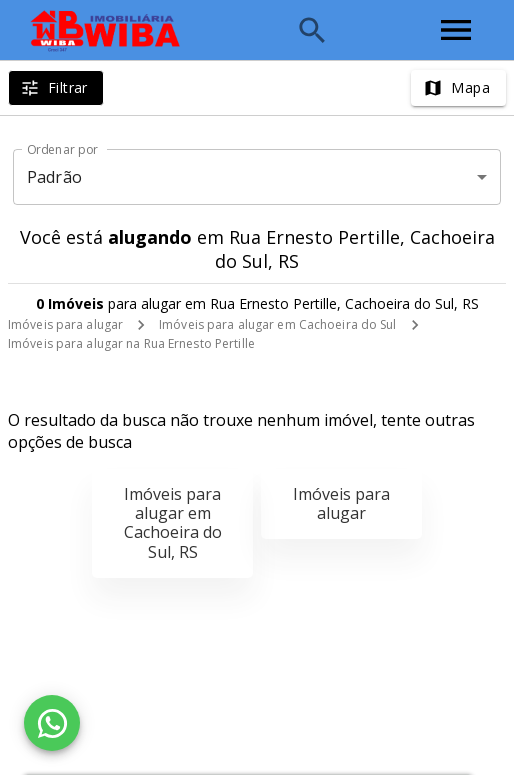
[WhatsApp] (52, 723)
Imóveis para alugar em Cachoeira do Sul (277, 324)
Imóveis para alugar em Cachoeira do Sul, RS (173, 523)
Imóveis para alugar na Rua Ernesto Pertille (131, 343)
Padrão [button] (54, 177)
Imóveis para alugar (65, 324)
